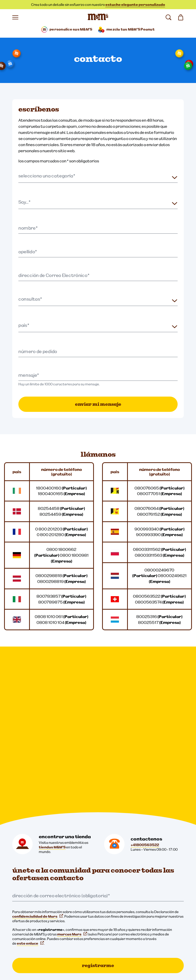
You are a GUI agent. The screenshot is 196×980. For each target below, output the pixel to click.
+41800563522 (145, 674)
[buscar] (168, 17)
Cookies (22, 922)
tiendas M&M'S (52, 676)
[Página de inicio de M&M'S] (98, 17)
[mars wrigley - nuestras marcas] (28, 882)
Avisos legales (26, 913)
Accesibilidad (26, 931)
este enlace (30, 772)
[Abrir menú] (15, 17)
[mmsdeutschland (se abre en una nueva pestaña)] (33, 853)
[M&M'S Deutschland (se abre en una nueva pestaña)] (63, 853)
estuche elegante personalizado (135, 5)
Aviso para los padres (32, 939)
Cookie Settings (25, 896)
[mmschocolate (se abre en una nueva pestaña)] (17, 853)
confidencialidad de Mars (38, 745)
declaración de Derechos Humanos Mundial (50, 948)
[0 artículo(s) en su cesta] (181, 17)
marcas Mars (72, 763)
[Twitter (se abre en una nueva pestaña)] (48, 853)
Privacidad (24, 905)
